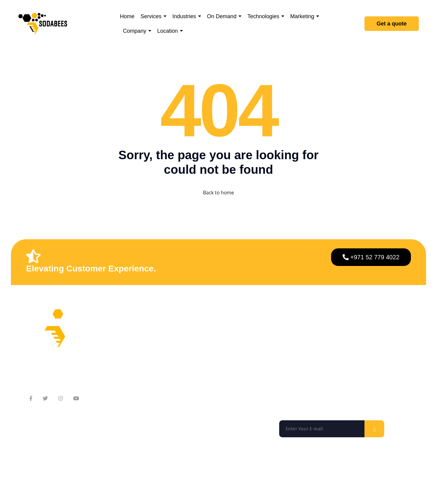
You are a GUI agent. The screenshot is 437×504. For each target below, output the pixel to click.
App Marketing (219, 383)
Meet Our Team (156, 346)
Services (212, 346)
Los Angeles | (183, 464)
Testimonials (153, 371)
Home (209, 334)
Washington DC (129, 464)
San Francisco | (81, 464)
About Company (157, 334)
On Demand (216, 359)
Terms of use (309, 489)
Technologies (217, 371)
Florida (39, 464)
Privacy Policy (345, 489)
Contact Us (151, 359)
